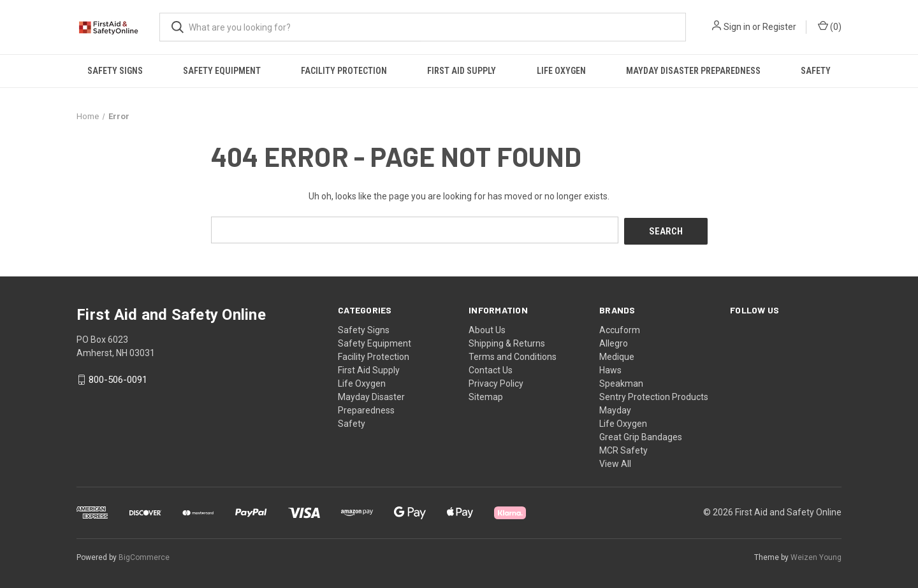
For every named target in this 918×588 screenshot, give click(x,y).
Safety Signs (115, 71)
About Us (487, 328)
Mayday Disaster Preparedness (693, 71)
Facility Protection (344, 71)
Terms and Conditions (513, 355)
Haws (610, 368)
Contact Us (491, 368)
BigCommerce (144, 556)
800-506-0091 (118, 378)
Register (779, 27)
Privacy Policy (496, 382)
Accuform (620, 328)
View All (615, 462)
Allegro (614, 341)
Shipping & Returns (507, 341)
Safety (816, 71)
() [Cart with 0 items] (830, 26)
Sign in (737, 27)
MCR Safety (623, 448)
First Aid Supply (462, 71)
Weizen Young (816, 556)
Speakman (621, 382)
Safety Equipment (222, 71)
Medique (617, 355)
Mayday (615, 408)
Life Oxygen (561, 71)
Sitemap (486, 395)
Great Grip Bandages (641, 435)
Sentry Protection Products (654, 395)
